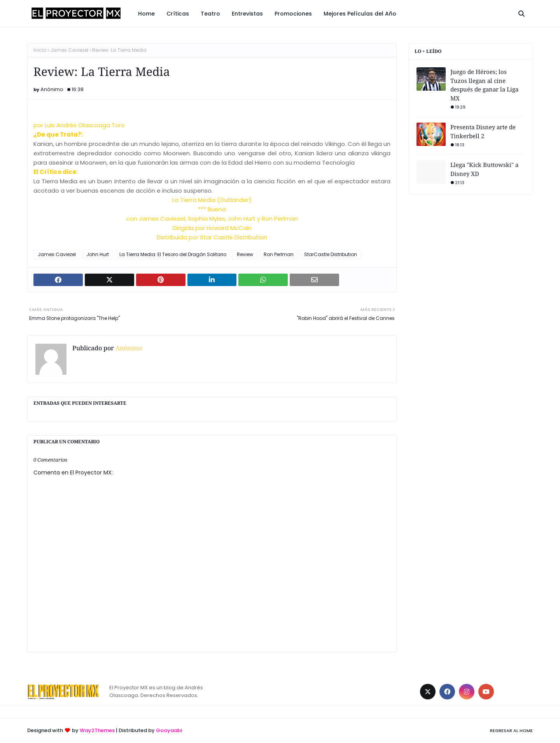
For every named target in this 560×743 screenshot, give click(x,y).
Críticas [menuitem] (178, 14)
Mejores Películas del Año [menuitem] (360, 14)
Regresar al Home (511, 731)
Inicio (40, 50)
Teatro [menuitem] (210, 14)
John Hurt (98, 254)
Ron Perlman (279, 254)
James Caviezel (69, 50)
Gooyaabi (169, 730)
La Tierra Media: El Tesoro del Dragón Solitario (173, 254)
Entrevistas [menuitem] (247, 14)
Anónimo (52, 89)
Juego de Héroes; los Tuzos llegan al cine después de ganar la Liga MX (484, 85)
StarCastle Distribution (331, 254)
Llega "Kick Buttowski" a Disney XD (484, 169)
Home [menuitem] (146, 14)
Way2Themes (97, 730)
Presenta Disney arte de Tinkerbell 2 (483, 131)
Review (245, 254)
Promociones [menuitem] (293, 14)
